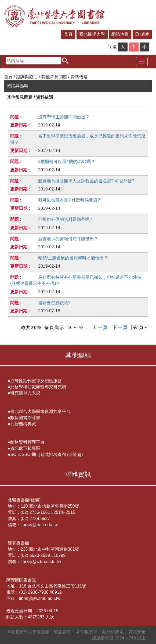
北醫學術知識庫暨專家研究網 (38, 387)
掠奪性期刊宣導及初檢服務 (36, 381)
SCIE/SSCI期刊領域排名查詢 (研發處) (46, 454)
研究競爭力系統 (25, 393)
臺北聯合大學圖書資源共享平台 (40, 411)
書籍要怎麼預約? (54, 303)
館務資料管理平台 (27, 442)
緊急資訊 (63, 632)
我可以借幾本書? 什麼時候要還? (69, 200)
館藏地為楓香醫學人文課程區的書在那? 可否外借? (86, 181)
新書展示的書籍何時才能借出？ (68, 239)
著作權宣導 (87, 632)
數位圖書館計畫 (25, 418)
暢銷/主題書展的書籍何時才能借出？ (73, 258)
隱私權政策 (113, 632)
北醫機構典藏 (23, 424)
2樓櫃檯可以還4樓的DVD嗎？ (67, 162)
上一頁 (100, 328)
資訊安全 (137, 632)
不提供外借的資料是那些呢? (65, 219)
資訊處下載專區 (25, 448)
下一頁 (120, 328)
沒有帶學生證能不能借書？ (64, 117)
